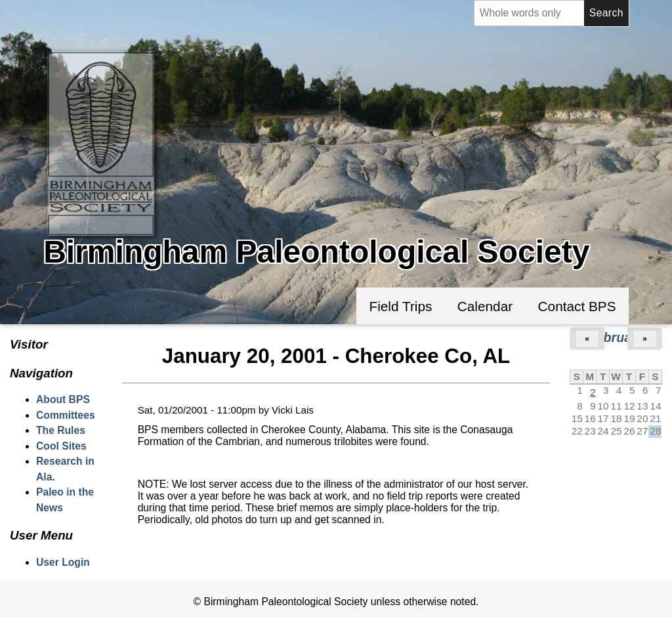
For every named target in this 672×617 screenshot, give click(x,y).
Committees (66, 415)
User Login (63, 562)
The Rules (61, 430)
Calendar (485, 306)
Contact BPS (577, 306)
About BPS (63, 399)
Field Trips (400, 306)
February (616, 337)
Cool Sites (61, 446)
